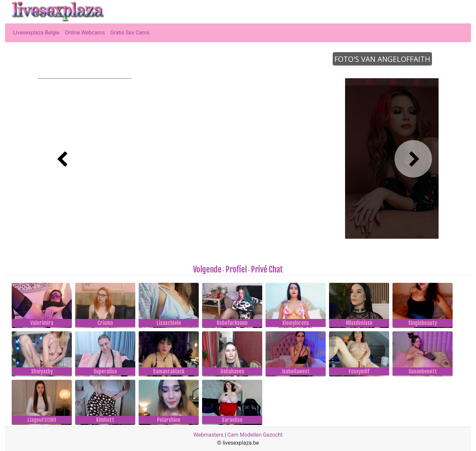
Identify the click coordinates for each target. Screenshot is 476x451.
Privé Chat (267, 269)
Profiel (236, 269)
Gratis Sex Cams (130, 33)
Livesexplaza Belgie (36, 33)
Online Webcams (85, 33)
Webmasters (208, 435)
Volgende (207, 269)
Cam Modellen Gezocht (255, 435)
